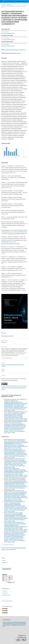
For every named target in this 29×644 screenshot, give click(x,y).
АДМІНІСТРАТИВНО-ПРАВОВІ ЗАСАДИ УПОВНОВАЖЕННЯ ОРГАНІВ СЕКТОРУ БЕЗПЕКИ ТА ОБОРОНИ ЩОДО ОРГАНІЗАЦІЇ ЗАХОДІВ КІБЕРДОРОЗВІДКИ (16, 404)
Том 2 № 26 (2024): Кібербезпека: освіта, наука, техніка (13, 6)
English (4, 560)
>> (14, 545)
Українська (5, 562)
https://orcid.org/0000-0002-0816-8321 (8, 46)
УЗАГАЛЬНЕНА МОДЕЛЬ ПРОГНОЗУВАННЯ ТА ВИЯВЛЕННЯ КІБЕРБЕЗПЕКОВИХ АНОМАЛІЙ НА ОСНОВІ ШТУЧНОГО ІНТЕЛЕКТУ (14, 505)
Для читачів (5, 591)
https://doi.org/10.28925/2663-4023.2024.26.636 (15, 50)
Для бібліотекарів (6, 595)
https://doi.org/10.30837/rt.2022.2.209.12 (11, 244)
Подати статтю (7, 569)
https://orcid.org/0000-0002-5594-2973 (8, 40)
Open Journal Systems (7, 601)
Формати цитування (7, 358)
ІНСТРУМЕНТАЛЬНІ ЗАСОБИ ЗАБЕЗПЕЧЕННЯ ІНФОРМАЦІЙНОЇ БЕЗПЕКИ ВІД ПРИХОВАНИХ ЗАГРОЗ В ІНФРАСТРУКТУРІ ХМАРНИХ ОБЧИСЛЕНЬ (16, 483)
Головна (3, 5)
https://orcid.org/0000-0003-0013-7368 (8, 33)
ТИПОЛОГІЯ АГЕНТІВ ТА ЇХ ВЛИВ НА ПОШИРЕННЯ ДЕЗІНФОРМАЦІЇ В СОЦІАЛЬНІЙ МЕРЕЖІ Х (15, 452)
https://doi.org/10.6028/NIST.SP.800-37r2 (17, 234)
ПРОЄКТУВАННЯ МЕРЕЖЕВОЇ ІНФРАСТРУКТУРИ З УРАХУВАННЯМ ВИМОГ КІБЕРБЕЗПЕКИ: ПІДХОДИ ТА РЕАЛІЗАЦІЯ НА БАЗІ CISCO (16, 443)
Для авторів (5, 593)
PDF (4, 333)
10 (12, 545)
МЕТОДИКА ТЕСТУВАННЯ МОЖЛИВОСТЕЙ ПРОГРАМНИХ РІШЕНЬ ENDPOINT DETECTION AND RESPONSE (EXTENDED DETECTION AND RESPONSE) (15, 426)
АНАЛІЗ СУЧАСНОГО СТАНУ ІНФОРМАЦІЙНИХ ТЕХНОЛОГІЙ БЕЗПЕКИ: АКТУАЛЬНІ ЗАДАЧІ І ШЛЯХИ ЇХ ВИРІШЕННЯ (15, 515)
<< (2, 545)
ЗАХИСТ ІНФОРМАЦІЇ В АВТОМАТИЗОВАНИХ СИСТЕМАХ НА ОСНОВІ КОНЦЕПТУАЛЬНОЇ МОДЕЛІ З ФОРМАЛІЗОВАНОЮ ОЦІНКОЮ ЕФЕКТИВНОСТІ (16, 524)
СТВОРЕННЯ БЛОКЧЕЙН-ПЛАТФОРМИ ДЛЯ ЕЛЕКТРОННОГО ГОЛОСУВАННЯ (15, 462)
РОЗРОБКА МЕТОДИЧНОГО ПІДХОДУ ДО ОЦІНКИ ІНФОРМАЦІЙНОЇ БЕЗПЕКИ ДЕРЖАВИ (14, 414)
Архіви (8, 5)
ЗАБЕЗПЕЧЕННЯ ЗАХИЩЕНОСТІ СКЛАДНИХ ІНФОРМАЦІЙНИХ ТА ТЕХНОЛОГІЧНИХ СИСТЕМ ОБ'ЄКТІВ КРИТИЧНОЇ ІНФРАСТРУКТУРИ (16, 471)
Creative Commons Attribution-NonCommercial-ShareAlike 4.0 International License (14, 388)
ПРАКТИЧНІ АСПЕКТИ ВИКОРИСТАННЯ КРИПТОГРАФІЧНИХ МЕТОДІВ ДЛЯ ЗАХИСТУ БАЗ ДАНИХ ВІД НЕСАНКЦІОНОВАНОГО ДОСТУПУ (15, 536)
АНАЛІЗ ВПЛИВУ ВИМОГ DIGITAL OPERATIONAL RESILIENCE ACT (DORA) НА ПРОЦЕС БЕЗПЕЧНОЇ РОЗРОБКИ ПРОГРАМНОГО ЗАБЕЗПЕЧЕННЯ (16, 494)
